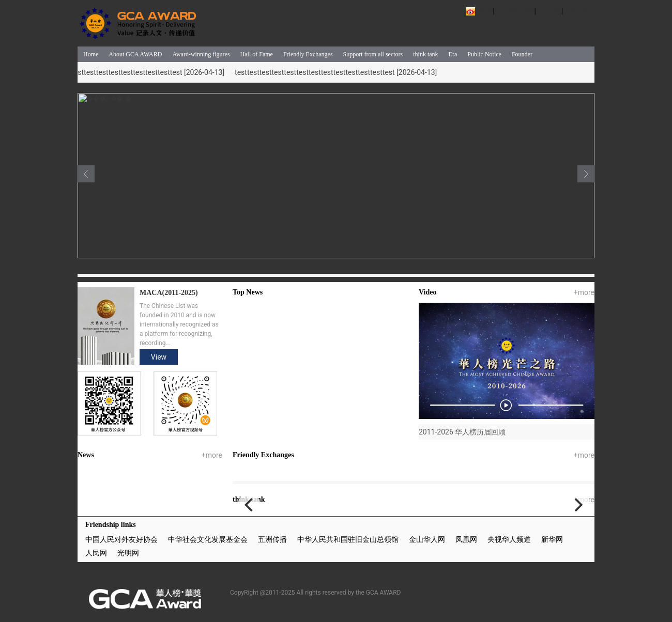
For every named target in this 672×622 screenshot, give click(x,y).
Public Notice (484, 54)
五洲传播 (272, 539)
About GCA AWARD (135, 54)
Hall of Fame (257, 54)
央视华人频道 (509, 539)
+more (584, 292)
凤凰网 (466, 539)
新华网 (552, 539)
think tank (425, 54)
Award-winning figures (201, 54)
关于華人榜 (514, 11)
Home (91, 54)
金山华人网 (427, 539)
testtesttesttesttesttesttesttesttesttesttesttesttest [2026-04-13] (124, 72)
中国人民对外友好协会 (121, 539)
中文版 (548, 11)
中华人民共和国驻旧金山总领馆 (348, 539)
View (159, 357)
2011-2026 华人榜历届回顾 (462, 432)
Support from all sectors (373, 54)
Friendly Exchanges (308, 54)
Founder (522, 54)
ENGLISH (580, 11)
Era (453, 54)
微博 (484, 11)
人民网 (96, 553)
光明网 (128, 553)
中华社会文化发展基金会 (208, 539)
